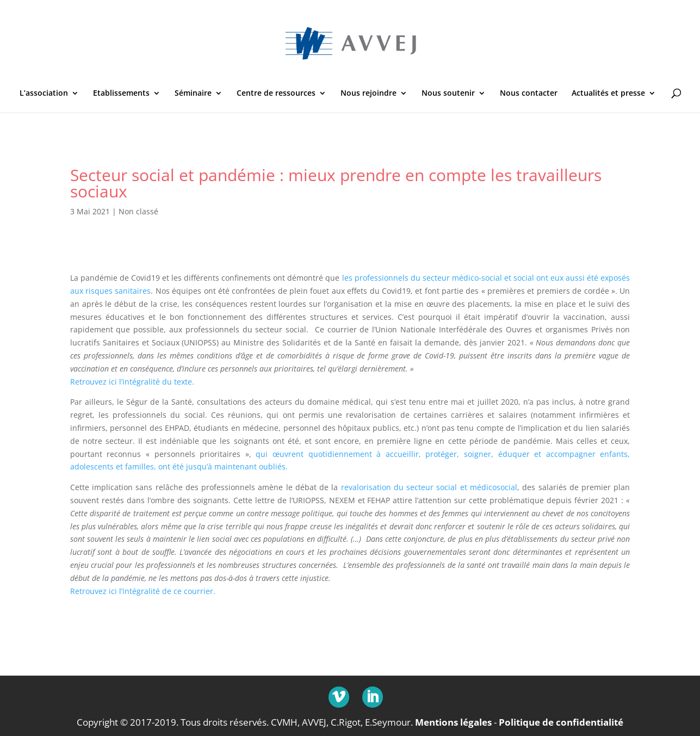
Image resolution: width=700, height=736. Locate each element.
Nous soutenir (448, 94)
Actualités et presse (608, 94)
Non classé (138, 211)
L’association (44, 94)
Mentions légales (453, 722)
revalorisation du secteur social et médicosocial (429, 487)
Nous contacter (529, 94)
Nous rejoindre (368, 94)
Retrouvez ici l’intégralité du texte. (132, 382)
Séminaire (193, 94)
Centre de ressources (276, 94)
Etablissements (121, 94)
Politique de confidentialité (561, 722)
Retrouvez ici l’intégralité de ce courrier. (143, 591)
